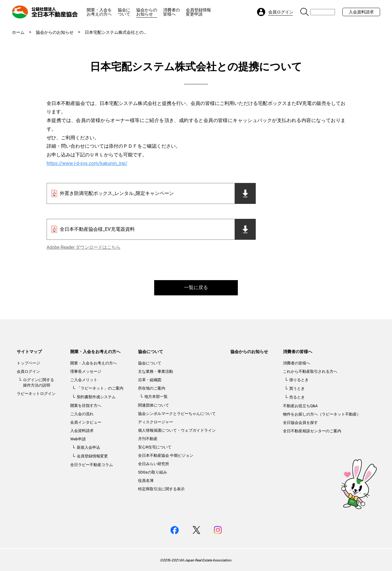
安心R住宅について (155, 447)
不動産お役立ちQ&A (300, 406)
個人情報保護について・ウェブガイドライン (177, 430)
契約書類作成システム (96, 397)
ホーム (18, 32)
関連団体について (154, 405)
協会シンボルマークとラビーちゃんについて (177, 414)
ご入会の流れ (82, 414)
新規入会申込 (88, 447)
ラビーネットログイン (36, 394)
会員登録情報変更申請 (198, 12)
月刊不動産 (148, 439)
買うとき (297, 388)
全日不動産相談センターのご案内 (312, 431)
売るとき (297, 397)
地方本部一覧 (156, 397)
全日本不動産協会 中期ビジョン (166, 455)
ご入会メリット (84, 380)
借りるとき (299, 380)
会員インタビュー (86, 422)
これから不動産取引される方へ (310, 371)
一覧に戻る (196, 287)
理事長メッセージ (86, 371)
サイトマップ (29, 352)
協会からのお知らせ (147, 12)
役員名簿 (146, 481)
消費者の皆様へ (171, 12)
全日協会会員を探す (300, 423)
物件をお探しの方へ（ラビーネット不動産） (322, 414)
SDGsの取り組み (153, 472)
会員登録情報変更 (92, 456)
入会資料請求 (361, 12)
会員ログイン (28, 371)
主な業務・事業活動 (156, 371)
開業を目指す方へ (86, 406)
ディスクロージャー (156, 422)
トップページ (28, 363)
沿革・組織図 (150, 380)
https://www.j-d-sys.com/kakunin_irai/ (87, 163)
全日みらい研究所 (154, 464)
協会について (124, 12)
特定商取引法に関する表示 (161, 489)
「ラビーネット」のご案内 (100, 388)
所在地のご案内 (152, 388)
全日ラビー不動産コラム (92, 465)
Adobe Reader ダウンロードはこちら (84, 247)
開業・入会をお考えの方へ (99, 12)
